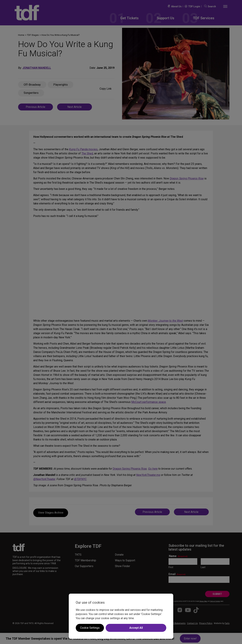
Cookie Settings (90, 628)
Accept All (136, 628)
